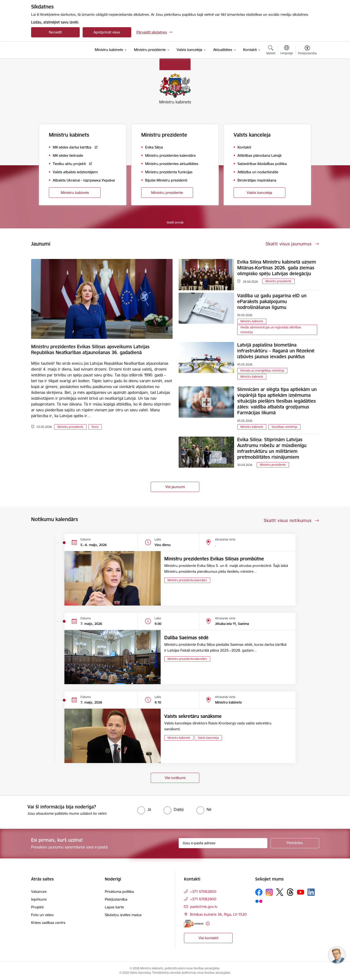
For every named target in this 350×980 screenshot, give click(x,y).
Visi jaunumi (175, 487)
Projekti (37, 907)
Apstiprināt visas (107, 32)
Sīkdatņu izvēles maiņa (123, 915)
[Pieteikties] (295, 843)
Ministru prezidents (70, 427)
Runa (95, 427)
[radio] (144, 809)
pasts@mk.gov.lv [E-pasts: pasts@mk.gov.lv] (204, 907)
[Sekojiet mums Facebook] (259, 892)
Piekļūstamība (116, 899)
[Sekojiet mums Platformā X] (280, 892)
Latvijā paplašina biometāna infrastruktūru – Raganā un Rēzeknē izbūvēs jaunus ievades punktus (276, 351)
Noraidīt (55, 32)
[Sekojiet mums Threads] (290, 892)
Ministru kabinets (75, 193)
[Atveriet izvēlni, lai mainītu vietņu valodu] (287, 50)
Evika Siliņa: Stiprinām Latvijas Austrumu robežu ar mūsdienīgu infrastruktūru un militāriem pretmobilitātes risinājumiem (272, 448)
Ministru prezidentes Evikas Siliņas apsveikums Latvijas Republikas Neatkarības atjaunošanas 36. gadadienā (90, 349)
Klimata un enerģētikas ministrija (262, 370)
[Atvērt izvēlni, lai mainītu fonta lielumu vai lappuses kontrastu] (307, 51)
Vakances (39, 892)
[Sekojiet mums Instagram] (269, 892)
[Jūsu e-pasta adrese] (223, 843)
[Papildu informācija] (208, 924)
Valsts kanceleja (259, 193)
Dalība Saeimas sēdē (186, 638)
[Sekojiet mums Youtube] (301, 892)
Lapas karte (114, 907)
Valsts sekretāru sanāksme (193, 716)
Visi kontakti (208, 938)
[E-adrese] (194, 924)
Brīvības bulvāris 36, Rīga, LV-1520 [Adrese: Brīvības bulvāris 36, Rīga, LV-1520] (218, 914)
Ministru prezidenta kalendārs (187, 580)
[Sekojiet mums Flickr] (259, 901)
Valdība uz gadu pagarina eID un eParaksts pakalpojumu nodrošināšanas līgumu (272, 301)
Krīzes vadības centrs (48, 923)
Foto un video (42, 915)
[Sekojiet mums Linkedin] (311, 892)
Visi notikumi (175, 778)
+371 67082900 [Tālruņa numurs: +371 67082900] (203, 899)
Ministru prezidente (167, 193)
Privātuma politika (119, 892)
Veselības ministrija (284, 427)
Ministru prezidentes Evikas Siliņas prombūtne (214, 559)
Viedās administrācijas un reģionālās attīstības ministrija (271, 330)
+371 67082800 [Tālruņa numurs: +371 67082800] (203, 892)
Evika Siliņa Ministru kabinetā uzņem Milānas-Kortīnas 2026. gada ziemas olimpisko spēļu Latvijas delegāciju (277, 268)
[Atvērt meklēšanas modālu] (271, 51)
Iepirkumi (39, 899)
